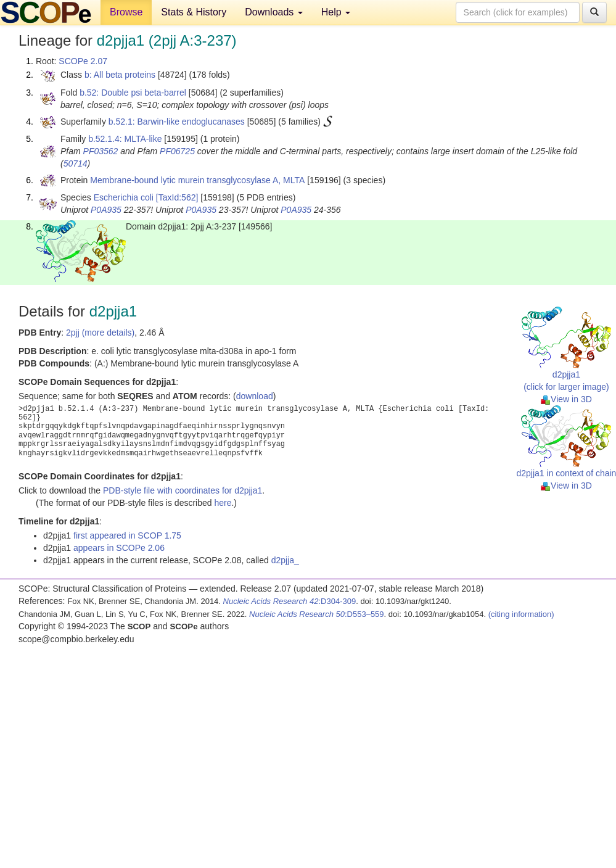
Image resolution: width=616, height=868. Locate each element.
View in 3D (566, 399)
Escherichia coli (124, 197)
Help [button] (336, 12)
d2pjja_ (285, 560)
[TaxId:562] (177, 197)
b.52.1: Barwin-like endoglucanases (177, 122)
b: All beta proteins (120, 75)
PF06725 (177, 151)
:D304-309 (290, 601)
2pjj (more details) (100, 333)
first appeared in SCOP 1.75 (127, 535)
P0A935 (106, 210)
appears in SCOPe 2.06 (119, 548)
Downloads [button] (274, 12)
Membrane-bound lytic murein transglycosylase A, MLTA (197, 180)
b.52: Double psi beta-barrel (133, 93)
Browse (126, 12)
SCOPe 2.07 (83, 61)
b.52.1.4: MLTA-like (125, 139)
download (255, 396)
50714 (76, 163)
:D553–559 (317, 614)
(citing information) (521, 614)
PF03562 (101, 151)
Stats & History (194, 12)
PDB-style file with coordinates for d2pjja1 (183, 490)
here (223, 503)
